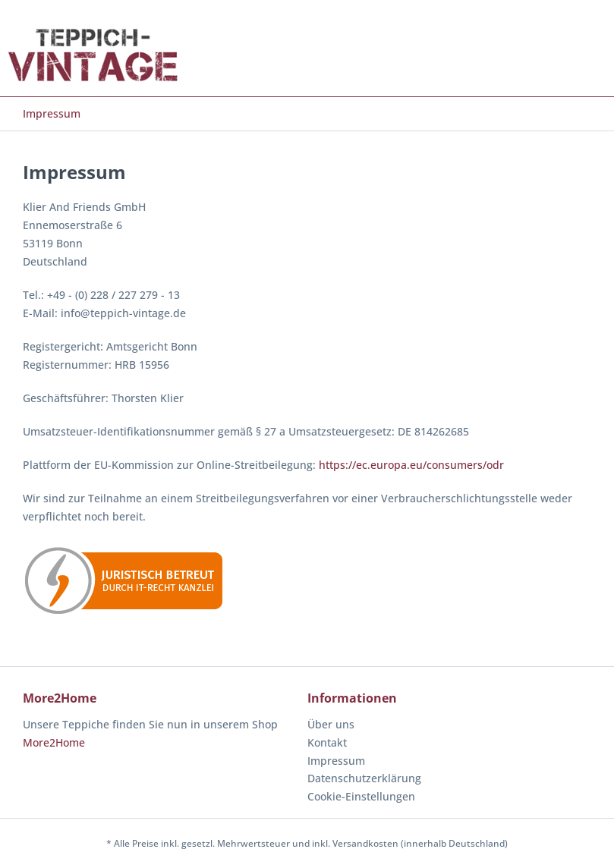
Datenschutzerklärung (364, 778)
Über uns (331, 724)
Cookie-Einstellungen (361, 796)
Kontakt (327, 742)
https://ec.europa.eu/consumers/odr (411, 465)
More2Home (54, 742)
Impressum (336, 761)
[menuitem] (52, 114)
